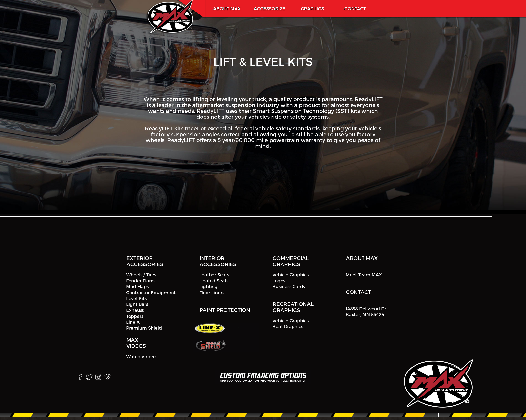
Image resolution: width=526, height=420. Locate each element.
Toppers (135, 316)
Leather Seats (214, 275)
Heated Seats (214, 280)
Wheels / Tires (141, 275)
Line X (133, 322)
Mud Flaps (137, 287)
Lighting (208, 287)
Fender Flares (141, 280)
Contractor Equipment (151, 292)
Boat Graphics (288, 326)
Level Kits (136, 298)
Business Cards (289, 287)
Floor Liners (212, 292)
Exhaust (135, 310)
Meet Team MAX (364, 275)
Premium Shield (144, 328)
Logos (279, 280)
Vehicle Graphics (291, 275)
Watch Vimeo (141, 356)
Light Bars (137, 304)
